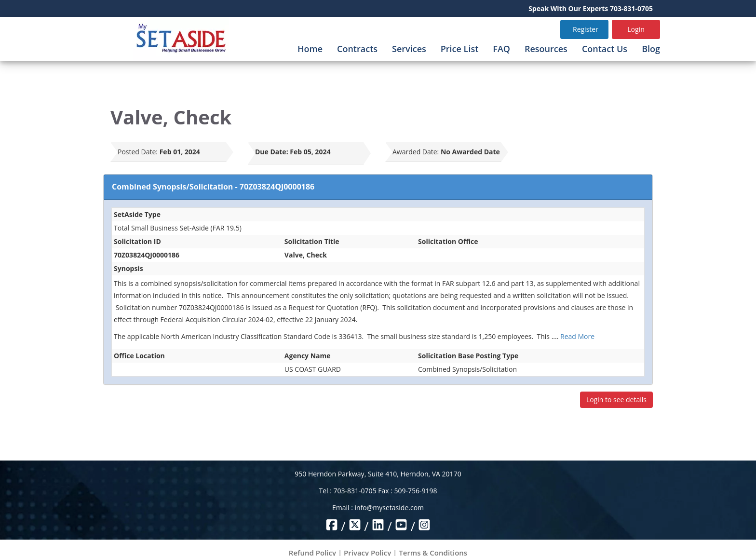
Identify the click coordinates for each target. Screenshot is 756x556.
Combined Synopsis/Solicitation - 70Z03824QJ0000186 (213, 187)
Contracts (357, 49)
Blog (651, 49)
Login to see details (616, 400)
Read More (577, 336)
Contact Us (605, 49)
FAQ (501, 49)
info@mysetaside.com (389, 508)
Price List (460, 49)
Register (586, 29)
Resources (546, 49)
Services (409, 49)
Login (636, 29)
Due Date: (272, 152)
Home (310, 49)
